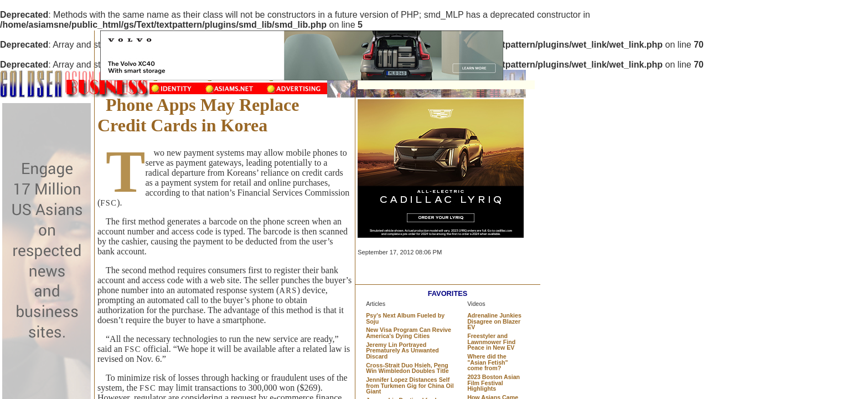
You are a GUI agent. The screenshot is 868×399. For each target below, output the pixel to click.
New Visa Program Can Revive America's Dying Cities (409, 333)
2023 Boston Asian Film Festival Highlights (494, 383)
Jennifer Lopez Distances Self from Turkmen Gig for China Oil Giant (410, 385)
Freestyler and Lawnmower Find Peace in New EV (491, 342)
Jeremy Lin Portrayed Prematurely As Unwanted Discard (402, 351)
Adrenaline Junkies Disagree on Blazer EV (494, 321)
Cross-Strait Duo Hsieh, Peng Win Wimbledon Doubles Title (407, 368)
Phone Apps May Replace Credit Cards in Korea (198, 115)
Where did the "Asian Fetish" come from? (487, 362)
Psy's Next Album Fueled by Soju (405, 318)
